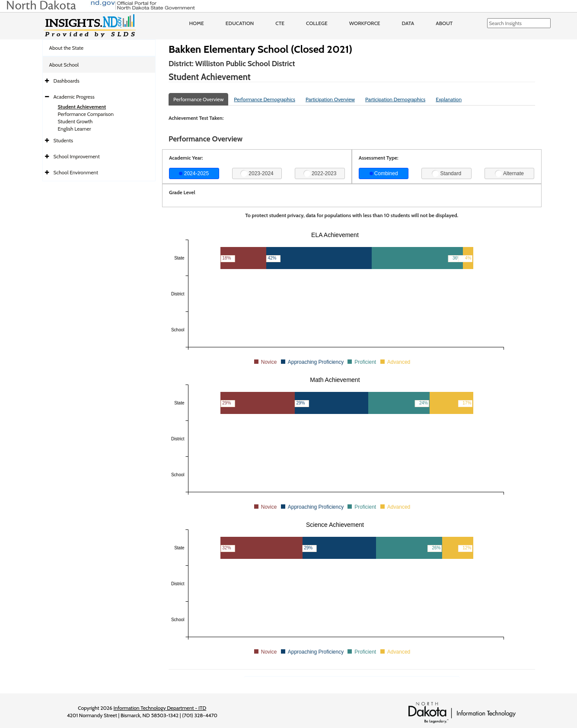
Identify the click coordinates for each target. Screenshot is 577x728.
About (444, 23)
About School (64, 65)
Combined (384, 173)
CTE (280, 23)
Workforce (365, 23)
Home (197, 23)
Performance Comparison (86, 114)
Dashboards (67, 81)
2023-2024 (257, 173)
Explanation (449, 99)
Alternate (509, 173)
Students (64, 140)
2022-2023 (320, 173)
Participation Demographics (395, 99)
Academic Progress (74, 97)
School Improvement (77, 156)
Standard (446, 173)
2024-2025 (194, 173)
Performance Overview (198, 99)
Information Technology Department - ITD (160, 708)
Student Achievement (82, 107)
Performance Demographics (265, 99)
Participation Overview (330, 99)
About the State (67, 48)
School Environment (76, 172)
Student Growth (75, 121)
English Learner (75, 129)
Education (240, 23)
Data (408, 23)
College (317, 23)
